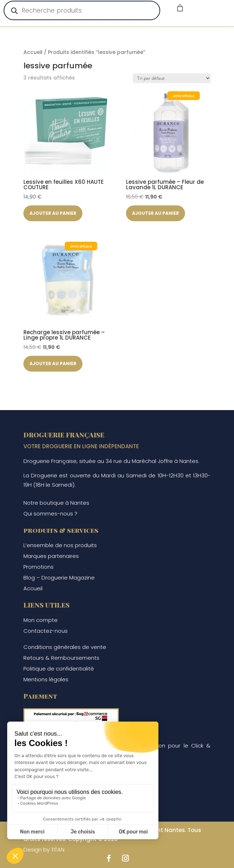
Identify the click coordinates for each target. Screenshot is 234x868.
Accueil (33, 52)
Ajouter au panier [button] (54, 213)
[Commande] (172, 78)
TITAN (58, 849)
